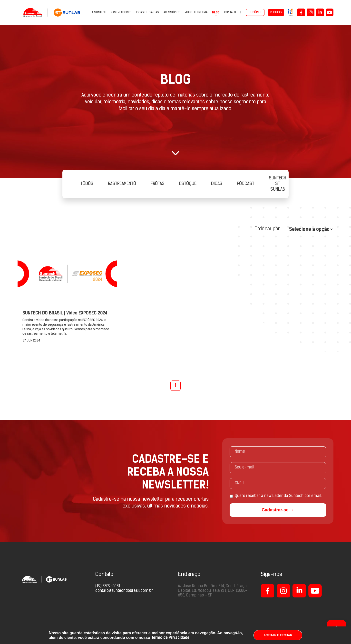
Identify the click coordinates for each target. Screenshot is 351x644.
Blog (216, 12)
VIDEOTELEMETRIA (196, 12)
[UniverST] (291, 12)
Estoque (188, 184)
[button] (175, 153)
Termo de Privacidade (170, 638)
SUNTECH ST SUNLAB (278, 184)
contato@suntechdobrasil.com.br (124, 591)
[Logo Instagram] (311, 12)
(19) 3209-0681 (108, 586)
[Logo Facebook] (301, 12)
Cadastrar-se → (278, 510)
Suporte (255, 12)
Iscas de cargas (147, 12)
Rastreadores (121, 12)
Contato (230, 12)
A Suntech (99, 12)
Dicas (217, 184)
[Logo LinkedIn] (320, 12)
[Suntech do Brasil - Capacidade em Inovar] (52, 13)
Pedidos (276, 12)
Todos (87, 184)
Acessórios (172, 12)
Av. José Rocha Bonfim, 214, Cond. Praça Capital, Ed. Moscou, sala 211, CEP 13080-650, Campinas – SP (213, 591)
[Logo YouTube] (330, 12)
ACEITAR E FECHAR (278, 635)
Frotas (158, 184)
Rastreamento (122, 184)
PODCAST (246, 184)
